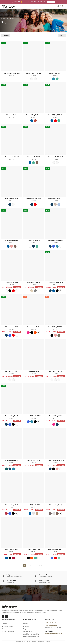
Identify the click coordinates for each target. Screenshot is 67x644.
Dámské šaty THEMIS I (34, 115)
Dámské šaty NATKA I (55, 240)
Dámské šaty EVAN (55, 505)
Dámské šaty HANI (55, 416)
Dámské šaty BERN (12, 240)
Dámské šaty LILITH (33, 549)
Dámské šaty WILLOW (55, 282)
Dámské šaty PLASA (33, 460)
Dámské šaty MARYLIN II (12, 73)
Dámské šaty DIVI (12, 115)
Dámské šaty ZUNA (12, 416)
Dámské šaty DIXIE (12, 460)
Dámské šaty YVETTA (55, 199)
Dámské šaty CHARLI (12, 157)
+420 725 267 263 (51, 625)
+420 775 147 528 (51, 622)
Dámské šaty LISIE (33, 371)
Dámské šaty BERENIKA (12, 549)
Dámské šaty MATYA (33, 327)
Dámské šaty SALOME (33, 199)
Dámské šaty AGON (34, 157)
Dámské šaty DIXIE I (55, 73)
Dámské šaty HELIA (12, 505)
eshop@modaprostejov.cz (53, 634)
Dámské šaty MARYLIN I (34, 73)
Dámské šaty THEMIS (55, 115)
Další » (41, 566)
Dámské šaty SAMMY (34, 282)
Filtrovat (6, 35)
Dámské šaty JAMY (12, 199)
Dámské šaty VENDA (12, 371)
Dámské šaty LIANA (12, 327)
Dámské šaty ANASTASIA (55, 460)
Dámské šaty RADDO (55, 327)
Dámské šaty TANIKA (34, 505)
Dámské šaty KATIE (33, 240)
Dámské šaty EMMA (12, 282)
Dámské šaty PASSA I (33, 416)
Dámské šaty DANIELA (55, 157)
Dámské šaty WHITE (55, 371)
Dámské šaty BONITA (55, 549)
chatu (48, 582)
